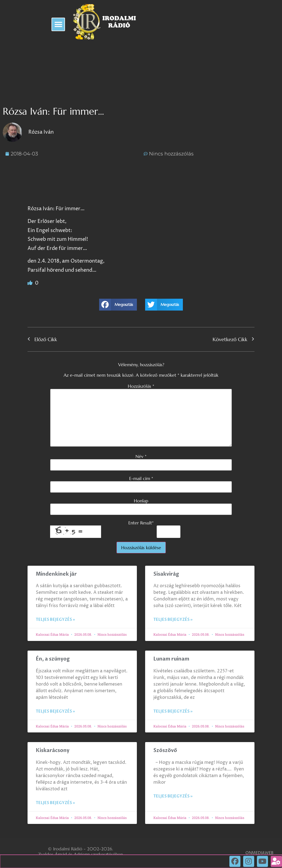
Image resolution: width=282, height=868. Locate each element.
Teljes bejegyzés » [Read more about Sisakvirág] (173, 620)
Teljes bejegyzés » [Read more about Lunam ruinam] (173, 711)
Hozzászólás (141, 386)
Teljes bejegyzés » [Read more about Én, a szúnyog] (55, 711)
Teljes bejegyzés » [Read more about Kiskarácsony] (55, 803)
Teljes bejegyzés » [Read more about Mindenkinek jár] (55, 620)
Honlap (141, 501)
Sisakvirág (166, 574)
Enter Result (141, 523)
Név (141, 456)
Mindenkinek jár (56, 574)
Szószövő (165, 750)
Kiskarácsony (53, 750)
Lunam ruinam (171, 659)
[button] (58, 24)
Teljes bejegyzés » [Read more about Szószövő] (173, 796)
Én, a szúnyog (53, 659)
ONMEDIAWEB (259, 853)
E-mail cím (141, 478)
